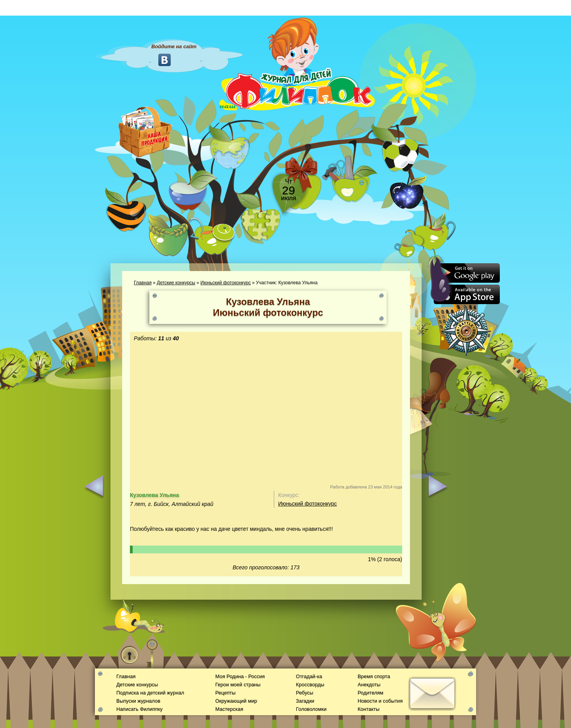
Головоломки (311, 709)
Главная (143, 283)
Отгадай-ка (309, 676)
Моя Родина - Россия (240, 676)
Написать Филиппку (139, 709)
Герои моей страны (238, 685)
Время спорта (374, 676)
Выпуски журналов (138, 701)
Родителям (370, 693)
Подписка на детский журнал (150, 693)
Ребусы (305, 693)
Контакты (368, 709)
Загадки (305, 701)
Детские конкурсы (176, 283)
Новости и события (380, 701)
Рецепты (225, 693)
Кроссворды (310, 685)
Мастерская (229, 709)
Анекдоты (369, 685)
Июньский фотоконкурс (225, 283)
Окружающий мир (236, 701)
